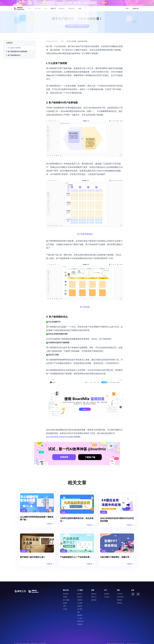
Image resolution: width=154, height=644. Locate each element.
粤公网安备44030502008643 (114, 641)
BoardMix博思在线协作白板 (58, 437)
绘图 (62, 41)
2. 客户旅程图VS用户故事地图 (17, 52)
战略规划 (80, 613)
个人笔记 (80, 616)
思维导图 (66, 591)
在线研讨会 (80, 619)
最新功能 (94, 597)
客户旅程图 (85, 307)
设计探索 (80, 601)
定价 (80, 9)
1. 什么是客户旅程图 (13, 48)
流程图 (65, 594)
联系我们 (107, 591)
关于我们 (107, 594)
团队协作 (80, 594)
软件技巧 (80, 591)
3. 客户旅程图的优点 (13, 55)
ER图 (64, 604)
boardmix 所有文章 (52, 41)
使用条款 (120, 601)
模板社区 (53, 9)
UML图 (65, 607)
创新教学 (80, 604)
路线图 (65, 601)
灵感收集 (80, 622)
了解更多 (50, 524)
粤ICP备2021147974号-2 (133, 641)
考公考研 (80, 607)
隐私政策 (120, 597)
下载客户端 (90, 457)
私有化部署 (120, 594)
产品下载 (120, 591)
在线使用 (64, 457)
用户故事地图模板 (85, 234)
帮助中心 (94, 594)
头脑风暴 (80, 597)
